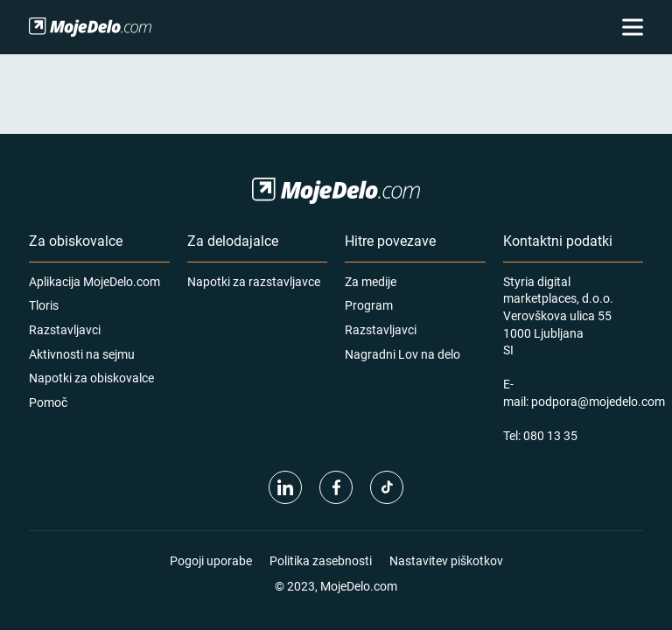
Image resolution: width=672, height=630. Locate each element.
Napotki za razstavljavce (254, 281)
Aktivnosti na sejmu (82, 354)
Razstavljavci (65, 329)
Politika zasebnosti (321, 560)
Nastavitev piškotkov (446, 560)
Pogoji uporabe (211, 560)
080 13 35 (550, 435)
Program (369, 305)
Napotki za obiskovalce (91, 378)
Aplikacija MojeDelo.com (94, 281)
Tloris (44, 305)
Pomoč (48, 402)
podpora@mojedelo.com (598, 401)
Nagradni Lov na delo (402, 354)
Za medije (371, 281)
